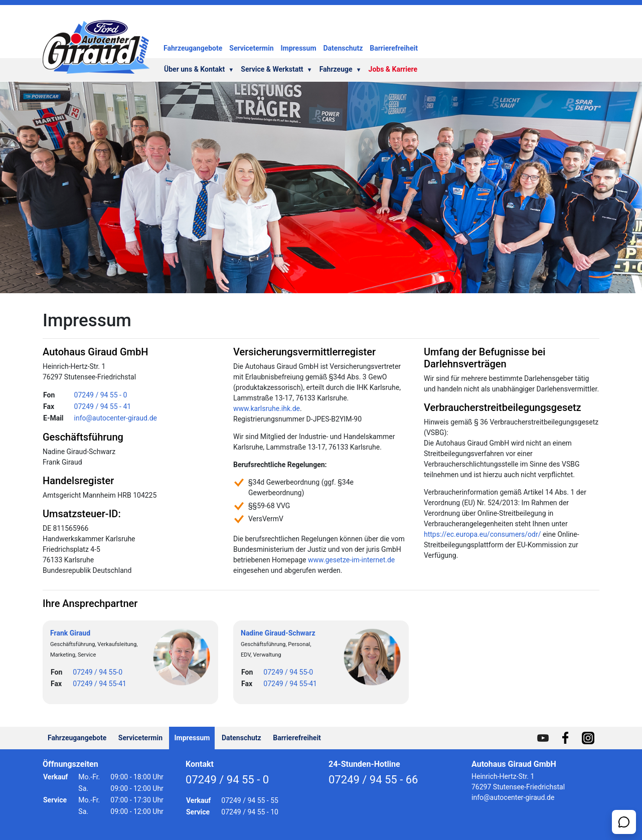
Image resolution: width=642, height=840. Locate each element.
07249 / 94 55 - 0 (101, 395)
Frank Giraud (70, 633)
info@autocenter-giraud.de (116, 418)
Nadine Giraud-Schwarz (278, 633)
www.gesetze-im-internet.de (351, 560)
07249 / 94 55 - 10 (250, 812)
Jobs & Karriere (393, 69)
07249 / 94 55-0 (98, 672)
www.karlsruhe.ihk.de (267, 408)
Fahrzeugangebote (193, 48)
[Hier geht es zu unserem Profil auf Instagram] (588, 738)
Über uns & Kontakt (199, 69)
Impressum (299, 48)
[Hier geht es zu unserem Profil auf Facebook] (566, 738)
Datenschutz (343, 48)
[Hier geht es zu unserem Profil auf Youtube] (543, 738)
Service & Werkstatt (276, 69)
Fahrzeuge (341, 69)
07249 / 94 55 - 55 (250, 800)
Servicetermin (251, 48)
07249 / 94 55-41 (100, 684)
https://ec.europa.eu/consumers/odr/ (482, 534)
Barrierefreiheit (394, 48)
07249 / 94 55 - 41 (103, 406)
